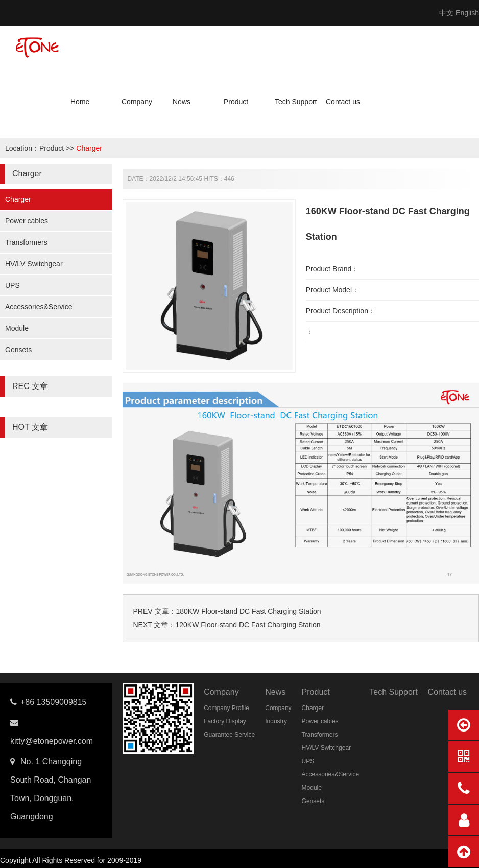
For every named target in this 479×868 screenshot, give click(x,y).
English (467, 13)
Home (80, 102)
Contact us (343, 102)
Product (236, 102)
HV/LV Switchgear (34, 264)
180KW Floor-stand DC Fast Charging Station (249, 611)
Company (137, 102)
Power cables (27, 221)
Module (17, 328)
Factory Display (225, 721)
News (182, 102)
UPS (13, 285)
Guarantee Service (229, 735)
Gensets (18, 350)
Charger (89, 148)
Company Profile (226, 708)
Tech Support (296, 102)
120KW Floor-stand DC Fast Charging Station (248, 625)
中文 (446, 13)
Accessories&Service (39, 307)
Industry (276, 721)
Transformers (26, 242)
